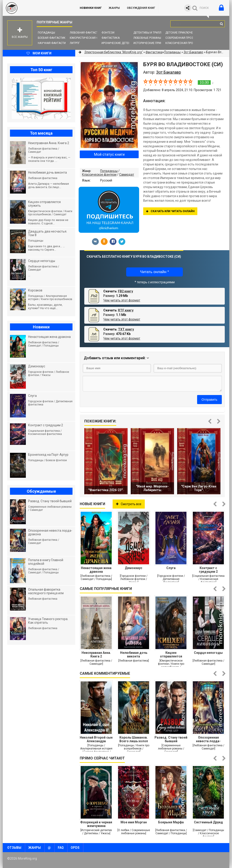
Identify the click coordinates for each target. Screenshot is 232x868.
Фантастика (111, 38)
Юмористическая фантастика (92, 38)
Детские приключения (182, 33)
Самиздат (127, 175)
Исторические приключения (154, 43)
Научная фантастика (54, 43)
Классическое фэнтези (99, 175)
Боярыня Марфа (171, 822)
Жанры (114, 8)
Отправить (209, 400)
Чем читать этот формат (122, 300)
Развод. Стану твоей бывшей (171, 739)
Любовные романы (147, 38)
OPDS (75, 848)
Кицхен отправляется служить (171, 655)
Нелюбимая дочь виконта (134, 655)
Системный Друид (208, 822)
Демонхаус (134, 568)
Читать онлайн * (154, 272)
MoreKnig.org (37, 8)
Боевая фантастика (53, 38)
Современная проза (180, 38)
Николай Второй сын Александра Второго (96, 739)
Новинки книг (91, 8)
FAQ (61, 848)
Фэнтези (108, 33)
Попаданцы (46, 33)
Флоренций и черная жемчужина (96, 824)
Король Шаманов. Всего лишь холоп (134, 739)
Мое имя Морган (134, 822)
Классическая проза (181, 43)
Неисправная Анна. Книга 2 (96, 655)
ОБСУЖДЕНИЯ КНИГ (141, 8)
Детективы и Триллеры (150, 33)
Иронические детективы (120, 43)
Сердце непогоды (208, 653)
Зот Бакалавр (193, 52)
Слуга (171, 568)
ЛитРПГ (75, 43)
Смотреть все (129, 504)
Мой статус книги (109, 154)
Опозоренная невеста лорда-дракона (208, 739)
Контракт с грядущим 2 (208, 570)
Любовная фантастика (87, 33)
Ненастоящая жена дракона (96, 570)
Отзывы (14, 848)
